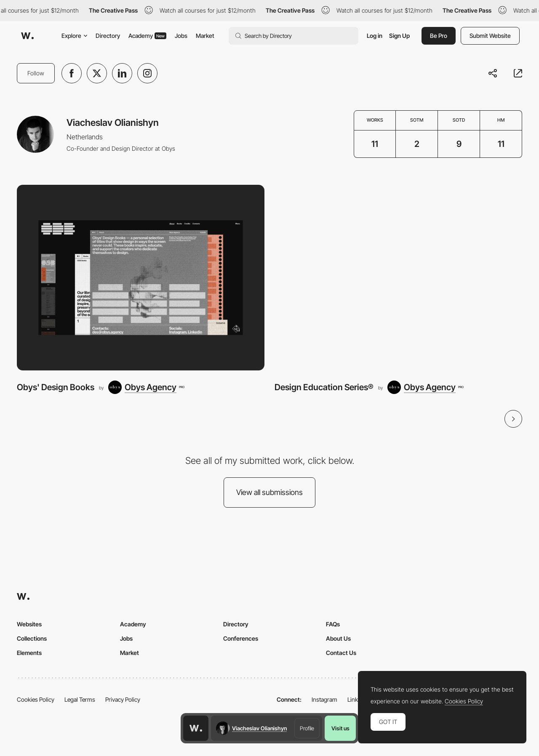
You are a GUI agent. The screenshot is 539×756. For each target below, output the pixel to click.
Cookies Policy (36, 699)
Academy (147, 36)
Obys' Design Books (56, 387)
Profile (307, 728)
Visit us (340, 728)
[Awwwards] (27, 36)
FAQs (333, 624)
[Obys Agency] (146, 387)
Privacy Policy (123, 699)
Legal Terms (80, 699)
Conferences (241, 638)
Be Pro (439, 36)
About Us (338, 638)
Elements (29, 653)
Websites (29, 624)
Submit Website (490, 36)
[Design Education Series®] (398, 278)
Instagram (324, 699)
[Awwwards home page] (196, 728)
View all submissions (269, 492)
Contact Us (341, 653)
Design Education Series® (324, 387)
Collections (32, 638)
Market (205, 36)
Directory (108, 36)
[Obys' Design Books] (141, 278)
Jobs (181, 36)
